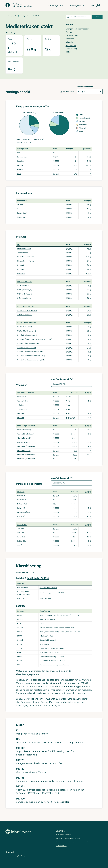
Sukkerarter (21, 209)
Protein (20, 165)
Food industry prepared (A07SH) (52, 593)
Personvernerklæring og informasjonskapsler (73, 842)
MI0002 (56, 153)
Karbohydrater (72, 35)
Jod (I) (20, 545)
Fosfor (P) (21, 516)
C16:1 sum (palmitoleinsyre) (27, 310)
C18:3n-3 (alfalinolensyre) (27, 331)
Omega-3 (21, 265)
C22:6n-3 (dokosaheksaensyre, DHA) (31, 360)
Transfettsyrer (22, 253)
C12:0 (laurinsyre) (24, 286)
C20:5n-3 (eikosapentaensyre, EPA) (31, 352)
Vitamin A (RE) (23, 401)
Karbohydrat (22, 157)
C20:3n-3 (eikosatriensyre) (27, 335)
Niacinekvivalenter (24, 442)
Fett (19, 153)
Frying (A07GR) (45, 598)
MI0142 (56, 173)
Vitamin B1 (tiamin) (24, 430)
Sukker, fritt (21, 217)
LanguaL (20, 699)
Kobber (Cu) (22, 541)
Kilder (68, 52)
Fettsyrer (70, 32)
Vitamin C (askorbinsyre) (26, 459)
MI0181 (56, 157)
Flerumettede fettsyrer (26, 261)
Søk (97, 17)
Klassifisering (71, 49)
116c (55, 504)
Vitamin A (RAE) (23, 397)
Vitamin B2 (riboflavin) (25, 434)
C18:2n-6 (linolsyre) (24, 327)
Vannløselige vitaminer (26, 426)
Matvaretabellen (22, 6)
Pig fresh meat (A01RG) (48, 587)
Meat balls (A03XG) (38, 578)
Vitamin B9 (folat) (24, 450)
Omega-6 (21, 269)
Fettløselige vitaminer (26, 393)
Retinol (21, 405)
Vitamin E (21, 417)
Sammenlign (67, 92)
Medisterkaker (41, 16)
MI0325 (56, 397)
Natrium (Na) (22, 504)
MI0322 (56, 401)
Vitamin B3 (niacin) (24, 438)
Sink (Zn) (20, 533)
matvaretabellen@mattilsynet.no (18, 856)
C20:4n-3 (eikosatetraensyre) (28, 343)
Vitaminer (70, 39)
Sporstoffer (71, 45)
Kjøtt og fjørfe (11, 16)
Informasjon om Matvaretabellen (68, 838)
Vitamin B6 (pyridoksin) (26, 446)
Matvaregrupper (56, 5)
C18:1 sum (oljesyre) (25, 314)
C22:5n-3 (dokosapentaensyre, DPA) (31, 356)
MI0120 (56, 496)
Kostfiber (21, 161)
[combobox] (78, 17)
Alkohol (20, 169)
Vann (19, 173)
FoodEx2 (21, 680)
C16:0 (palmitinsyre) (25, 294)
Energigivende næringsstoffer (78, 29)
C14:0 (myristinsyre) (25, 290)
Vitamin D (21, 413)
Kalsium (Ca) (22, 500)
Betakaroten (23, 409)
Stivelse (20, 205)
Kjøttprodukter (26, 16)
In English (96, 5)
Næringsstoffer (77, 5)
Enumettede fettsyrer (25, 257)
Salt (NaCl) (21, 496)
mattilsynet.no (61, 845)
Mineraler (70, 42)
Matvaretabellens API (64, 835)
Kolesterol (21, 273)
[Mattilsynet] (18, 832)
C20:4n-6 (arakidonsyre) (26, 347)
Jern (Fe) (20, 529)
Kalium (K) (21, 508)
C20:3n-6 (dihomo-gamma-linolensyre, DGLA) (35, 339)
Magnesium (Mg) (23, 512)
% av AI (88, 393)
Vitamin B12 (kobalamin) (26, 455)
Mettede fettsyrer (24, 249)
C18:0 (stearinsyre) (24, 298)
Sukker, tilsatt (22, 213)
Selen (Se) (21, 537)
